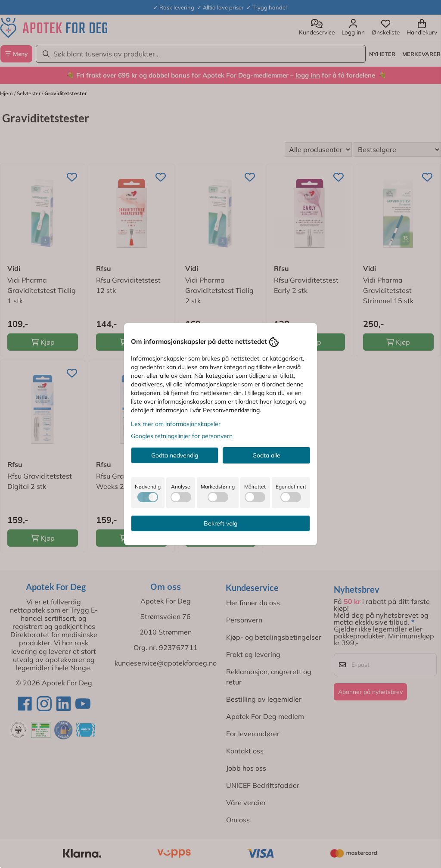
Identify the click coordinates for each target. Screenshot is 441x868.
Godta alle (266, 455)
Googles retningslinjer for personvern (182, 436)
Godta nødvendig (175, 455)
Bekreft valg (220, 523)
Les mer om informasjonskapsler (176, 424)
